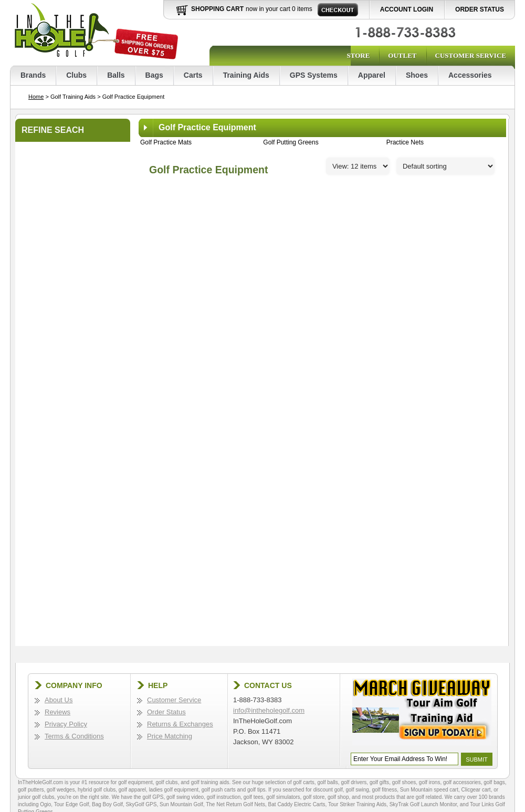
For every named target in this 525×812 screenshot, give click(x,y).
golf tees (254, 797)
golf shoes (404, 782)
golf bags (494, 782)
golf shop (338, 797)
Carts (193, 75)
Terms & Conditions (74, 736)
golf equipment (135, 782)
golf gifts (379, 782)
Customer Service (471, 55)
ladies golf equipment (174, 790)
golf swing (357, 790)
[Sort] (445, 166)
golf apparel (132, 790)
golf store (314, 797)
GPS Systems (314, 75)
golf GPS (153, 797)
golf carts (304, 782)
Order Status (480, 9)
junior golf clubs (36, 797)
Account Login (407, 9)
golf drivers (354, 782)
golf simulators (283, 797)
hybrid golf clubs (97, 790)
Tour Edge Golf (72, 804)
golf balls (327, 782)
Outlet (402, 55)
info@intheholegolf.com (269, 710)
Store (358, 55)
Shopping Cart (217, 9)
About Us (59, 700)
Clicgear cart (476, 790)
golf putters (31, 790)
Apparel (372, 75)
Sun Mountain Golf (181, 804)
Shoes (417, 75)
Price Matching (170, 736)
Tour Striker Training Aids (357, 804)
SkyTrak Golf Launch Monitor (423, 804)
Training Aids (246, 75)
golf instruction (224, 797)
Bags (154, 75)
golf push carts (219, 790)
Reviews (57, 712)
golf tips (256, 790)
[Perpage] (358, 166)
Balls (116, 75)
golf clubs (166, 782)
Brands (33, 75)
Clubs (76, 75)
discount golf (328, 790)
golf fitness (384, 790)
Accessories (470, 75)
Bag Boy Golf (107, 804)
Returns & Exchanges (180, 724)
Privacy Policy (66, 724)
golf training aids (210, 782)
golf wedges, (62, 790)
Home (36, 97)
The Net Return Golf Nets (235, 804)
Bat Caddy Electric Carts (297, 804)
